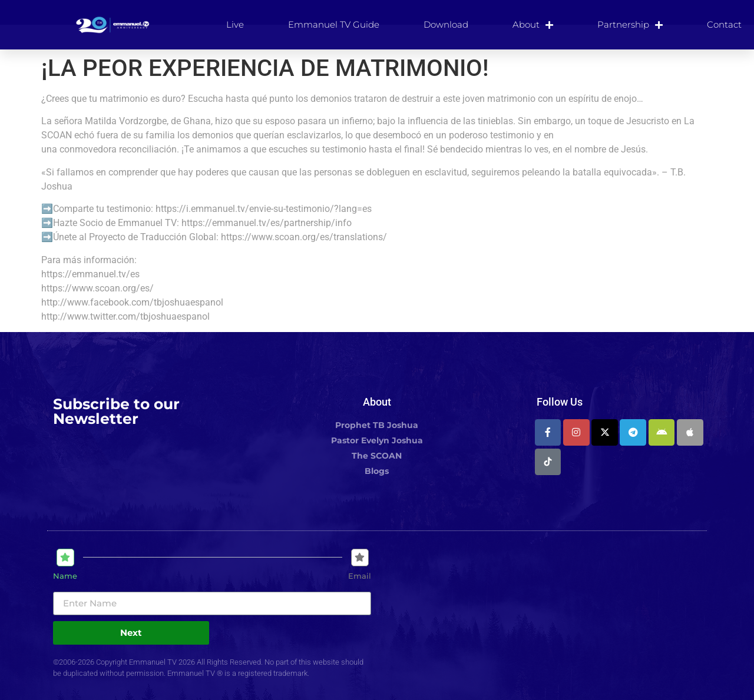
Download (446, 24)
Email (360, 576)
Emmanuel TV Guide (334, 24)
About (533, 25)
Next (131, 633)
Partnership (630, 25)
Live (235, 24)
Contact (724, 24)
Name (65, 576)
